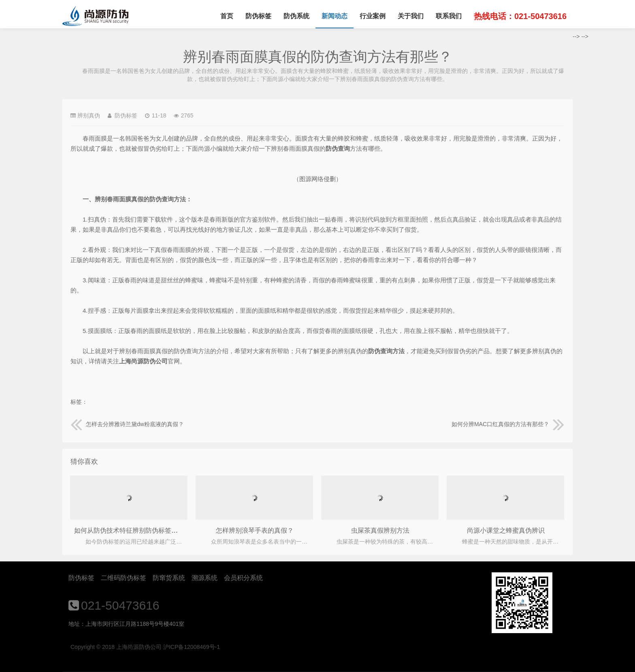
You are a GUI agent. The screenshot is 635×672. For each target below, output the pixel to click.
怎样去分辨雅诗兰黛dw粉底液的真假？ (127, 424)
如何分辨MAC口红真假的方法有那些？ (508, 424)
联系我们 (449, 16)
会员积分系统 (243, 578)
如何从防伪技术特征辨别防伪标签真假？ (132, 530)
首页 (227, 16)
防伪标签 (258, 16)
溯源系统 (205, 578)
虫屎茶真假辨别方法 (380, 530)
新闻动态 (335, 16)
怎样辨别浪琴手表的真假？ (255, 530)
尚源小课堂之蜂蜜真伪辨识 (506, 530)
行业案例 (373, 16)
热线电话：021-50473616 (520, 16)
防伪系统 (296, 16)
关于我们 (411, 16)
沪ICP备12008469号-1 (192, 647)
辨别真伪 (89, 115)
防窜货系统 (169, 578)
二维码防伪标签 (124, 578)
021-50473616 (120, 605)
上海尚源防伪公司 (95, 16)
